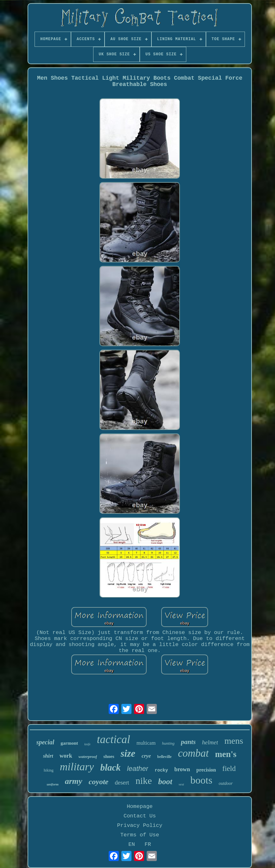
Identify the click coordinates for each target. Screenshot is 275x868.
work (66, 756)
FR (148, 844)
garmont (69, 743)
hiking (49, 770)
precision (206, 770)
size (128, 753)
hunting (168, 743)
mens (234, 741)
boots (201, 780)
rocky (161, 770)
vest (181, 784)
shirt (48, 756)
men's (226, 754)
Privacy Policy (140, 825)
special (45, 742)
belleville (164, 757)
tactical (114, 739)
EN (131, 844)
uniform (52, 784)
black (110, 767)
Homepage (140, 806)
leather (138, 769)
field (229, 769)
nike (144, 781)
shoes (109, 756)
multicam (146, 743)
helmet (210, 742)
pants (188, 742)
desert (122, 782)
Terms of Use (140, 835)
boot (165, 782)
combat (193, 753)
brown (182, 769)
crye (146, 756)
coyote (99, 782)
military (77, 767)
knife (87, 744)
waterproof (88, 757)
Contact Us (140, 816)
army (74, 781)
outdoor (226, 783)
